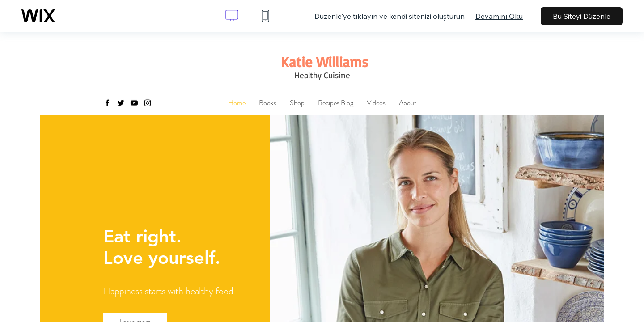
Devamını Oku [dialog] (499, 16)
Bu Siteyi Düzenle (582, 16)
